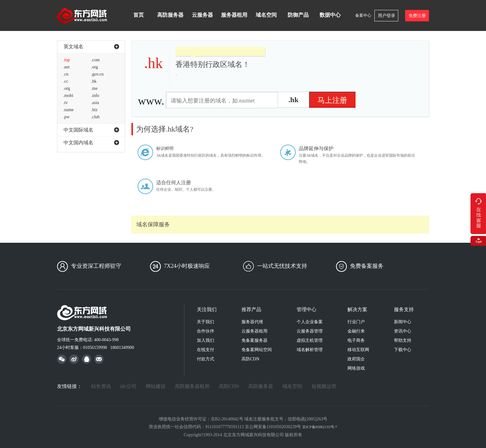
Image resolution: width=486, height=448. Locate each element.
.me (94, 88)
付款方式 (205, 359)
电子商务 (356, 340)
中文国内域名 (91, 143)
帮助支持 (403, 340)
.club (95, 117)
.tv (65, 103)
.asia (95, 103)
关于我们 (205, 322)
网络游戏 (356, 368)
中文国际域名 (91, 130)
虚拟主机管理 (310, 340)
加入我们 (205, 340)
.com (95, 60)
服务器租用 (234, 15)
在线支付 (205, 350)
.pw (66, 117)
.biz (94, 110)
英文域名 (91, 47)
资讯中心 (403, 331)
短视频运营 (324, 386)
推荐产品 (251, 309)
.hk (94, 81)
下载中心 (403, 350)
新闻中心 (403, 322)
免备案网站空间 (257, 350)
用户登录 (387, 16)
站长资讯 (101, 386)
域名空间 (266, 15)
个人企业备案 (310, 322)
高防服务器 (170, 15)
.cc (66, 81)
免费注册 (417, 16)
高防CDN (250, 359)
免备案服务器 (254, 340)
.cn (66, 74)
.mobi (68, 96)
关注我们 (207, 309)
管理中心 (307, 309)
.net (66, 67)
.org (95, 67)
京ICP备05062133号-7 (320, 427)
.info (95, 96)
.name (68, 110)
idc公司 (128, 386)
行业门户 (356, 322)
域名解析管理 (310, 350)
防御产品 (298, 15)
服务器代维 (252, 322)
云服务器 (202, 15)
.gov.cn (97, 74)
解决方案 (357, 309)
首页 (139, 15)
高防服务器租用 (192, 386)
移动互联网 (358, 350)
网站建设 (156, 386)
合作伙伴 (205, 331)
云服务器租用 (254, 331)
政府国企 (356, 359)
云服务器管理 (310, 331)
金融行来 (356, 331)
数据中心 (330, 15)
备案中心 (363, 15)
